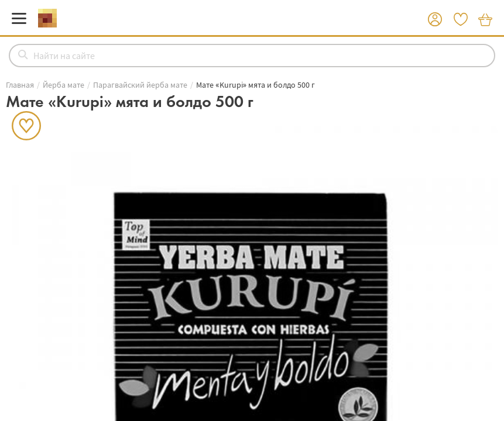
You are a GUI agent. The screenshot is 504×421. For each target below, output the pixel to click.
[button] (435, 20)
